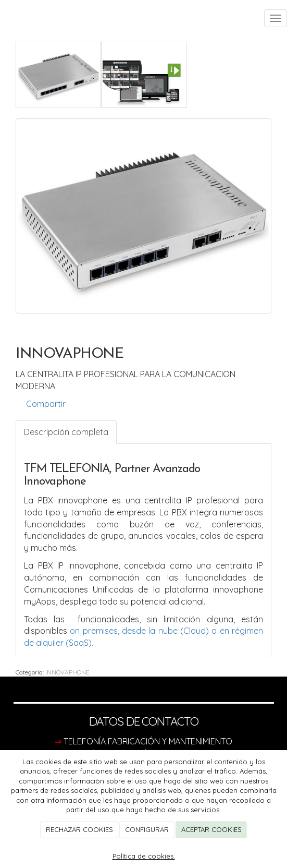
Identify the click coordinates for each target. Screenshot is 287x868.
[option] (144, 216)
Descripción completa (66, 432)
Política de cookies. (144, 856)
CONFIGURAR (147, 829)
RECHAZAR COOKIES (79, 829)
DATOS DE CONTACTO (144, 721)
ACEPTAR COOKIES (211, 829)
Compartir (41, 404)
